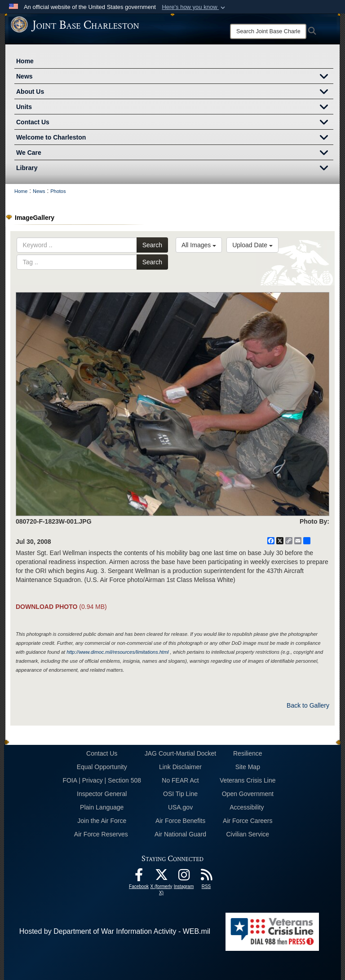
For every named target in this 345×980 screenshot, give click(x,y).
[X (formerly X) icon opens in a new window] (161, 877)
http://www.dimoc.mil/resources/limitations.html (117, 652)
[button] (194, 7)
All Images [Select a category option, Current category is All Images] (199, 245)
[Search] (268, 31)
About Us (175, 92)
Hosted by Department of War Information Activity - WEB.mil (115, 931)
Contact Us (175, 123)
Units (175, 108)
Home (25, 61)
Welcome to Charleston (175, 138)
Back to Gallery (308, 705)
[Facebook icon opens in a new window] (139, 877)
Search (152, 245)
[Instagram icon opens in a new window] (184, 877)
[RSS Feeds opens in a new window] (206, 877)
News (175, 77)
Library (175, 169)
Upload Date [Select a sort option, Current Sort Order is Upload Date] (252, 245)
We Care (175, 153)
